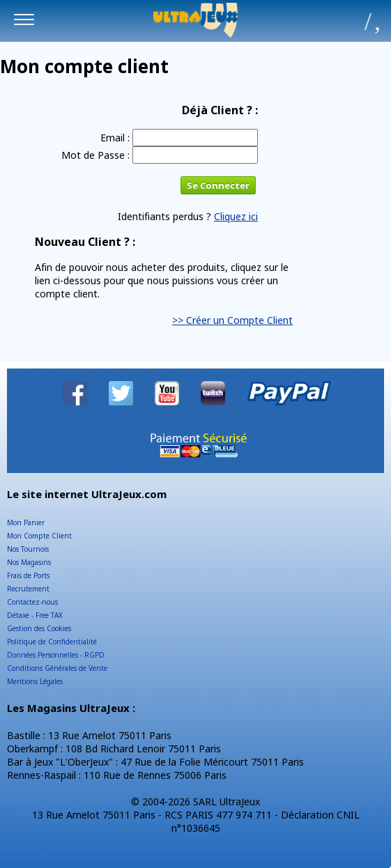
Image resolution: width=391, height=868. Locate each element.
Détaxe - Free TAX (35, 615)
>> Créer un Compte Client (232, 320)
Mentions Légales (35, 681)
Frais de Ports (28, 575)
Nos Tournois (28, 549)
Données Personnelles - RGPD (56, 655)
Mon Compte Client (39, 536)
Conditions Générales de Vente (57, 668)
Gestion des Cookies (39, 628)
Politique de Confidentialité (52, 642)
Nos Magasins (29, 562)
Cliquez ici (236, 216)
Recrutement (28, 589)
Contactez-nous (32, 602)
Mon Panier (26, 522)
